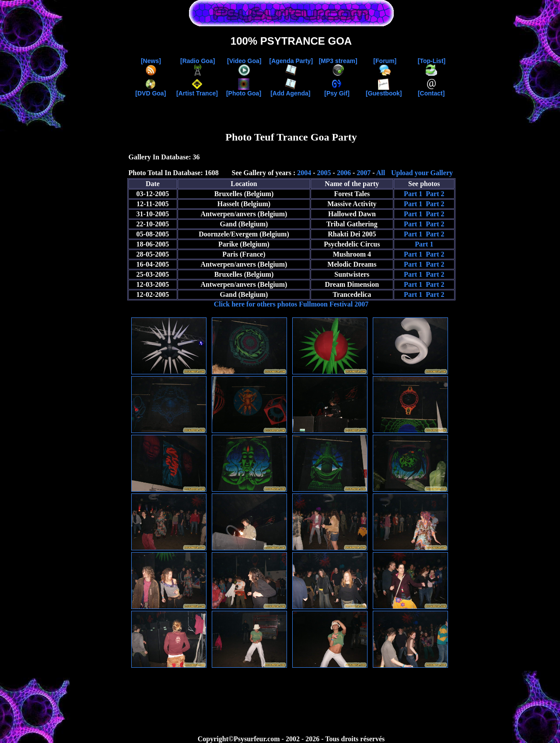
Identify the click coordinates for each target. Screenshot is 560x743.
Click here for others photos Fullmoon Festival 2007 (291, 304)
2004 (304, 173)
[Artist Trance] (197, 90)
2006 (344, 173)
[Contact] (431, 90)
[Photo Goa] (244, 90)
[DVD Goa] (150, 90)
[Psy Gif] (337, 90)
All (381, 173)
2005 (324, 173)
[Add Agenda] (290, 90)
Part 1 (413, 194)
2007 (364, 173)
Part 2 (435, 194)
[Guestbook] (384, 90)
